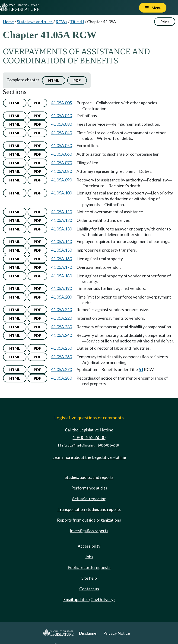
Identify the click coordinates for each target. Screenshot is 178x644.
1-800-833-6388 (108, 445)
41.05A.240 (61, 335)
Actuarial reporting (89, 499)
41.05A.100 (61, 193)
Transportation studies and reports (89, 509)
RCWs (61, 22)
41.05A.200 (61, 297)
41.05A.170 (61, 267)
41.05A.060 (61, 154)
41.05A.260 (61, 357)
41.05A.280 (61, 378)
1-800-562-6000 (89, 437)
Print (165, 21)
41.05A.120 (61, 220)
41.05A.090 (61, 180)
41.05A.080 (61, 171)
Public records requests (89, 567)
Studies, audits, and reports (89, 477)
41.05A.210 (61, 309)
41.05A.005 (61, 103)
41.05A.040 (61, 133)
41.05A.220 (61, 318)
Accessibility (89, 546)
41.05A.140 (61, 241)
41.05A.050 (61, 145)
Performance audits (89, 488)
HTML (54, 80)
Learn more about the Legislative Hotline (89, 457)
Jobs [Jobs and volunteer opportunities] (89, 557)
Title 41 (77, 22)
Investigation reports (89, 531)
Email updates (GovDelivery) (89, 599)
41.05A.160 (61, 259)
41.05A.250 (61, 348)
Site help (89, 578)
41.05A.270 (61, 369)
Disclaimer (88, 633)
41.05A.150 (61, 250)
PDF (77, 80)
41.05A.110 (61, 212)
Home (8, 22)
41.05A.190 (61, 288)
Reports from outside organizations (89, 520)
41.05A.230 (61, 327)
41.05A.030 (61, 124)
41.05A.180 (61, 276)
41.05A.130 (61, 229)
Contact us (89, 589)
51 (141, 369)
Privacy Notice (117, 633)
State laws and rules (35, 22)
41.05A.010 (61, 115)
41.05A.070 (61, 163)
